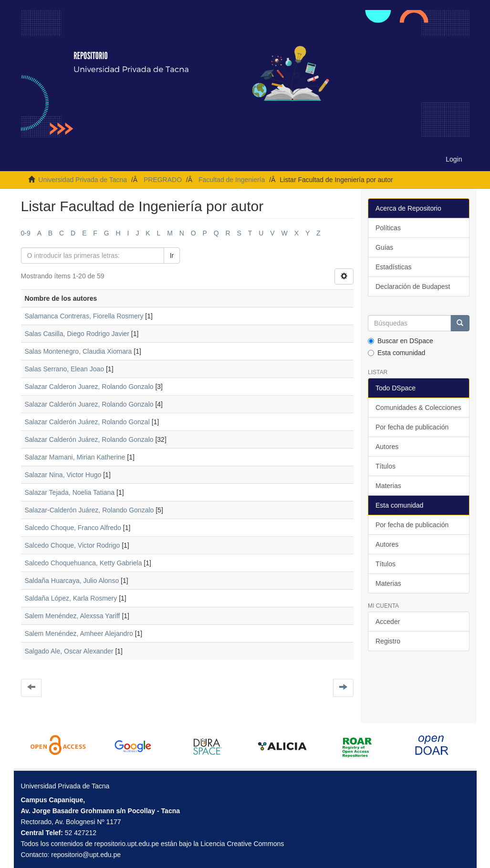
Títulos (386, 466)
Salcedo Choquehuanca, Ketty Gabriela (83, 563)
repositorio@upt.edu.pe (86, 855)
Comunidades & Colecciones (418, 408)
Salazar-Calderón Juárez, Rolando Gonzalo (89, 510)
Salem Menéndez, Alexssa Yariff (73, 616)
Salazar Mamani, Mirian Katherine (75, 457)
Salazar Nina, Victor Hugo (63, 475)
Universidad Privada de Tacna (83, 180)
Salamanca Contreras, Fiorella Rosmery (84, 316)
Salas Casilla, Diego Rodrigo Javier (77, 334)
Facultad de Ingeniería (232, 180)
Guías (384, 247)
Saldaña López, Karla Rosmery (71, 598)
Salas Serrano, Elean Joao (65, 369)
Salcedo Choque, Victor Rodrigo (73, 545)
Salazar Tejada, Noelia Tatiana (70, 492)
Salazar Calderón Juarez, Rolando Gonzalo (89, 404)
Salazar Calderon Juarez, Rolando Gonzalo (89, 387)
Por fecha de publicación (412, 427)
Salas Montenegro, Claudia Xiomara (78, 351)
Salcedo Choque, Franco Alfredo (73, 528)
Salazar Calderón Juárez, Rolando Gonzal (87, 422)
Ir (172, 255)
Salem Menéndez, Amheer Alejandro (79, 633)
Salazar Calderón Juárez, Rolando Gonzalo (89, 439)
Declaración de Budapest (413, 286)
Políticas (388, 228)
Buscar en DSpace (401, 341)
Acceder (388, 622)
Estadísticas (393, 267)
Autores (387, 447)
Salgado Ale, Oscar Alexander (69, 651)
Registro (388, 641)
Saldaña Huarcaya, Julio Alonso (72, 581)
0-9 (26, 233)
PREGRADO (163, 180)
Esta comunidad (396, 353)
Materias (388, 486)
